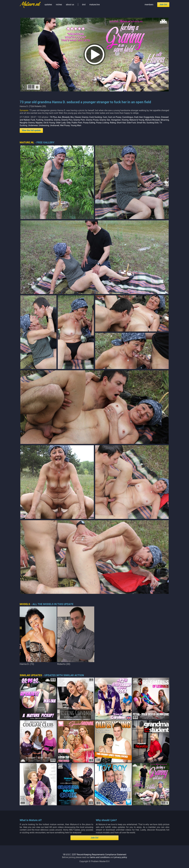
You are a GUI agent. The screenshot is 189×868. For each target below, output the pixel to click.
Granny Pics (67, 120)
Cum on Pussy (115, 117)
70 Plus (53, 117)
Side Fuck (131, 123)
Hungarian (116, 120)
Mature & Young (137, 120)
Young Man (76, 125)
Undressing (44, 125)
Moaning (165, 120)
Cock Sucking (96, 117)
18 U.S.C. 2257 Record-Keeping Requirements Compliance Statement (94, 855)
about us (70, 5)
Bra (72, 117)
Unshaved (55, 125)
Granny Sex (105, 120)
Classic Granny (81, 117)
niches (59, 5)
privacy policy (121, 857)
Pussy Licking (103, 123)
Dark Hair (138, 117)
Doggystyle (149, 117)
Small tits (141, 123)
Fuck (33, 120)
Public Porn (77, 123)
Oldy (69, 123)
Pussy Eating (89, 123)
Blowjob (66, 117)
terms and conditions (100, 857)
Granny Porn (79, 120)
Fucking (40, 120)
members (149, 5)
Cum (105, 117)
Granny (57, 120)
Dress (157, 117)
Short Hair (121, 123)
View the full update (31, 130)
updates (48, 5)
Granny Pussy (92, 120)
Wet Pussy (65, 125)
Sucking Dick (153, 123)
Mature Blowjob (152, 120)
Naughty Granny (27, 123)
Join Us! (163, 5)
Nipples (39, 123)
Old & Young (49, 123)
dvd (84, 5)
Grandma (49, 120)
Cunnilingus (128, 117)
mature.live (94, 5)
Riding (113, 123)
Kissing (125, 120)
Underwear (33, 125)
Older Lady (61, 123)
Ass (59, 117)
